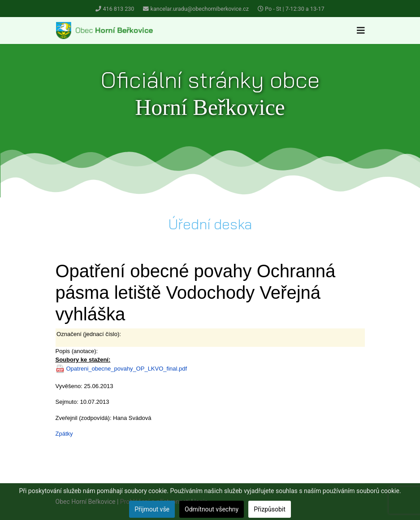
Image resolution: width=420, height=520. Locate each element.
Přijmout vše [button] (152, 509)
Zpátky (64, 434)
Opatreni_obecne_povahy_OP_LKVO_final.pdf (127, 369)
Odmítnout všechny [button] (212, 509)
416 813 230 (119, 9)
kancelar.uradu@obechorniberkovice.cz (200, 9)
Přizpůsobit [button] (270, 509)
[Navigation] (361, 31)
